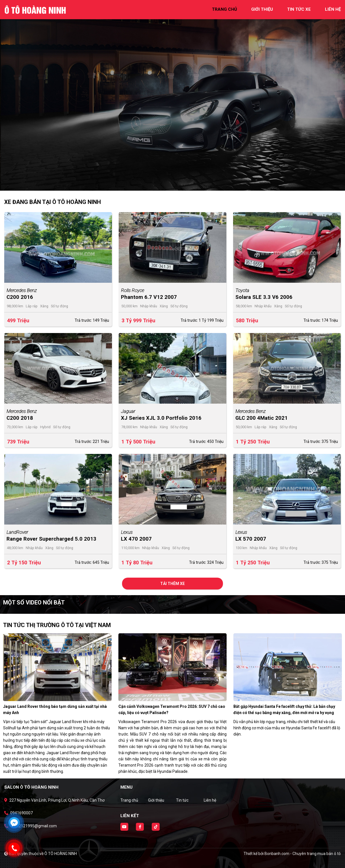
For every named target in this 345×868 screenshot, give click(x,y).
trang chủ (224, 9)
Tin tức (182, 800)
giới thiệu (262, 9)
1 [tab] (170, 182)
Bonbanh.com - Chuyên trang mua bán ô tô (303, 854)
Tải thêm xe (172, 584)
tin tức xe (299, 9)
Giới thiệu (156, 800)
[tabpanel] (172, 95)
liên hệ (333, 9)
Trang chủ (129, 800)
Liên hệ (210, 800)
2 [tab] (175, 182)
